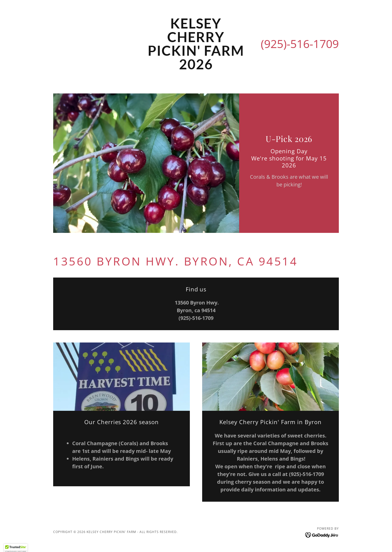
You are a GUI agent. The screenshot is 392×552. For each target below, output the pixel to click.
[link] (196, 68)
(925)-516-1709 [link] (300, 44)
